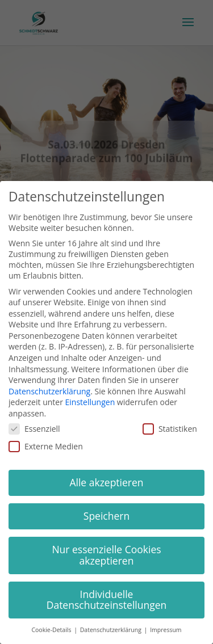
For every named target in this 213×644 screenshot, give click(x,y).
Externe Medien (46, 446)
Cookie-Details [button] (52, 630)
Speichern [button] (106, 516)
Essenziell (34, 429)
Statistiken (170, 429)
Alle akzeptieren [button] (106, 482)
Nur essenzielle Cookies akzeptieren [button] (106, 555)
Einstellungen (90, 402)
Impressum (166, 630)
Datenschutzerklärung (49, 391)
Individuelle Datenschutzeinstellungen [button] (107, 600)
